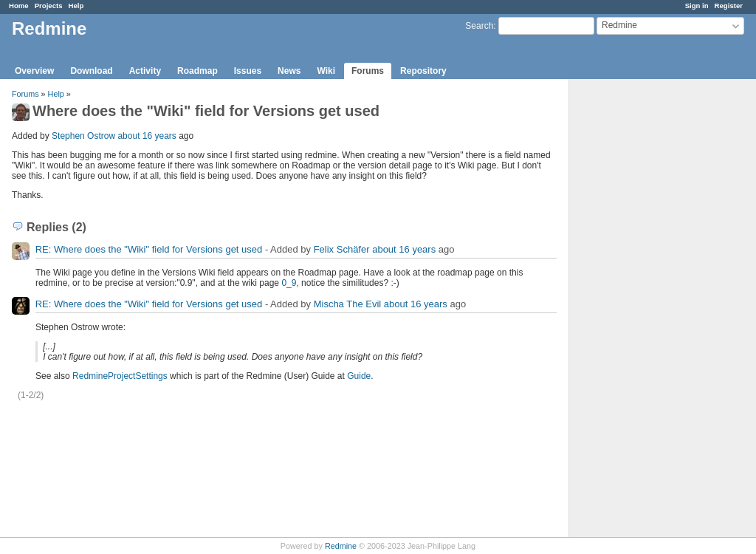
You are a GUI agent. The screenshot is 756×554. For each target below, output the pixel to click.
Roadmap (197, 71)
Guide (359, 376)
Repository (423, 71)
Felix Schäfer (342, 249)
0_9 (289, 283)
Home (19, 6)
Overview (34, 71)
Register (729, 6)
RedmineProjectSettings (120, 376)
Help (76, 6)
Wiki (326, 71)
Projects (49, 6)
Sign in (697, 6)
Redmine (341, 546)
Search (479, 26)
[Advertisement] (643, 311)
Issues (248, 71)
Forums (368, 71)
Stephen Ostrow (83, 136)
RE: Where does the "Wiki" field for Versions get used (149, 249)
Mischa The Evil (348, 304)
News (289, 71)
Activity (145, 71)
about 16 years (147, 136)
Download (91, 71)
